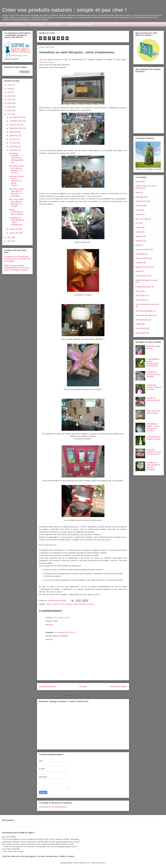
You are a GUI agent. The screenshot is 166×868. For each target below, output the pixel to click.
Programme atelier (143, 287)
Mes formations (142, 258)
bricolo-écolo (141, 201)
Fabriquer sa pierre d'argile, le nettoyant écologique (153, 466)
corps (138, 210)
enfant (138, 228)
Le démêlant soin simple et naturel (154, 438)
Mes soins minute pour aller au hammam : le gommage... (16, 192)
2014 (10, 110)
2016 (10, 103)
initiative (139, 241)
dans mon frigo (142, 219)
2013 (10, 114)
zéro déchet (140, 328)
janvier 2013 (15, 233)
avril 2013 (14, 147)
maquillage (140, 254)
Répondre (49, 625)
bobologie (140, 197)
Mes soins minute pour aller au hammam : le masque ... (16, 203)
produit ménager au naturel (84, 604)
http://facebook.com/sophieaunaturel (53, 807)
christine (49, 618)
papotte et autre (142, 267)
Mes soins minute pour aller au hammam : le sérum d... (16, 169)
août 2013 (14, 132)
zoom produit (141, 333)
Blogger (102, 863)
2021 (10, 85)
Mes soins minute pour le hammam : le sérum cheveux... (16, 181)
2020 (10, 89)
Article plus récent (47, 687)
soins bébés (140, 300)
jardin (138, 245)
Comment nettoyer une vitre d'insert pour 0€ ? (154, 452)
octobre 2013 (15, 125)
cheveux (139, 206)
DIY (137, 223)
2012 (10, 237)
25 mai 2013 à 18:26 (62, 618)
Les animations (37, 24)
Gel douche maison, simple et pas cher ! (154, 387)
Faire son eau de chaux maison (154, 412)
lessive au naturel (143, 249)
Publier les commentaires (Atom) (88, 695)
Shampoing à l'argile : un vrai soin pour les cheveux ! (153, 427)
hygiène (139, 236)
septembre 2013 (16, 128)
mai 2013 (13, 143)
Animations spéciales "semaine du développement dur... (16, 158)
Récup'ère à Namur (47, 62)
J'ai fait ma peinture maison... (154, 399)
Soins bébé (140, 296)
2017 (10, 100)
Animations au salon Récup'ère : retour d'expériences (17, 221)
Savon (138, 291)
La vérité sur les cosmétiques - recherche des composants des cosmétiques (17, 259)
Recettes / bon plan (16, 24)
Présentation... (56, 24)
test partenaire (142, 320)
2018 (10, 96)
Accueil (83, 687)
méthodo (139, 263)
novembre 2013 (16, 121)
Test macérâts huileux (145, 315)
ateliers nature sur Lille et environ (59, 604)
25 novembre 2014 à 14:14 (65, 632)
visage (138, 324)
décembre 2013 (16, 117)
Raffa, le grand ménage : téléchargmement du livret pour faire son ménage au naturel (17, 268)
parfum (138, 271)
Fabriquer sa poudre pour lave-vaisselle (154, 374)
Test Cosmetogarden (144, 311)
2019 (10, 92)
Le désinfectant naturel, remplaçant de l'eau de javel (153, 362)
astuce (138, 181)
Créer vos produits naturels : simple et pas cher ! (64, 10)
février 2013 (15, 229)
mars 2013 (14, 150)
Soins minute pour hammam (147, 304)
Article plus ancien (118, 687)
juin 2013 (13, 139)
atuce (138, 193)
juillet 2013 (14, 136)
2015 (10, 107)
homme (139, 232)
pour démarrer (141, 276)
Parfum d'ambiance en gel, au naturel (16, 212)
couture (139, 214)
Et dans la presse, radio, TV (80, 24)
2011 (10, 241)
